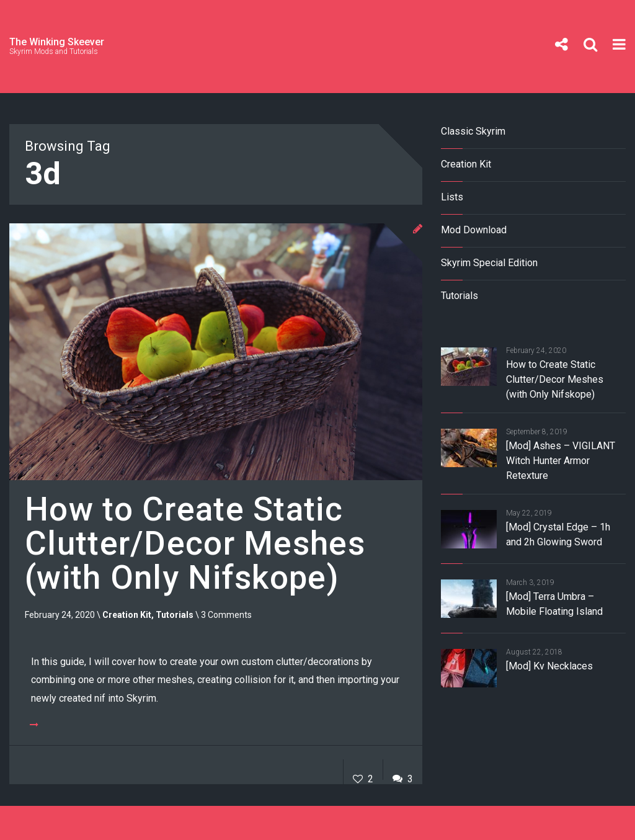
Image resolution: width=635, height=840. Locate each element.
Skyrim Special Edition (489, 263)
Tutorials (175, 615)
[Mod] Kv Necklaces (549, 666)
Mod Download (474, 230)
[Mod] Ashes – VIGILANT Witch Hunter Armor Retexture (561, 461)
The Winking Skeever (57, 42)
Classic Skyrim (473, 131)
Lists (452, 197)
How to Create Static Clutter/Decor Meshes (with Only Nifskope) (195, 544)
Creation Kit (127, 615)
